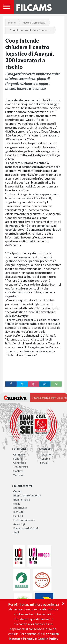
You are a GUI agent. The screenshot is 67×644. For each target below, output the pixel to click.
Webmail (19, 475)
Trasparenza (21, 467)
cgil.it (17, 504)
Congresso (20, 463)
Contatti (18, 471)
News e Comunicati (34, 22)
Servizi (44, 463)
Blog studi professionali (27, 495)
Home (12, 22)
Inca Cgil (18, 512)
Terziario (46, 454)
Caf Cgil (18, 516)
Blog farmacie (22, 499)
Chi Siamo (19, 454)
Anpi (16, 532)
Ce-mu (17, 491)
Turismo (45, 458)
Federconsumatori (24, 520)
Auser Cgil (19, 524)
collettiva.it (20, 508)
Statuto (18, 458)
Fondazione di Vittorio (26, 528)
